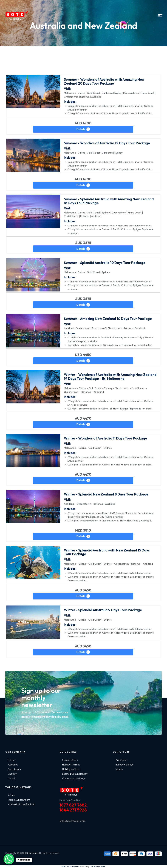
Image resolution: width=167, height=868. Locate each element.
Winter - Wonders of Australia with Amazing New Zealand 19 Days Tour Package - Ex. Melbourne (110, 377)
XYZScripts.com (98, 867)
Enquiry (12, 774)
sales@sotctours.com (73, 821)
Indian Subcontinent (19, 800)
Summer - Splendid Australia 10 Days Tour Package (105, 263)
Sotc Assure (15, 769)
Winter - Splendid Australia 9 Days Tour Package (103, 610)
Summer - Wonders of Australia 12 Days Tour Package (107, 143)
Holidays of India (71, 769)
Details (81, 129)
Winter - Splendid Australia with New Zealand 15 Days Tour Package (107, 552)
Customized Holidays (74, 778)
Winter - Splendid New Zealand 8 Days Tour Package (106, 494)
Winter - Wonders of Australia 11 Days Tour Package (105, 438)
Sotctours (32, 853)
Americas (121, 760)
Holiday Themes (71, 765)
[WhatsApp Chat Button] (9, 859)
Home (11, 760)
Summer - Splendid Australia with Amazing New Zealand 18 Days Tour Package (109, 201)
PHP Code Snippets (70, 867)
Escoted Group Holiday (75, 774)
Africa (12, 795)
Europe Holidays (124, 765)
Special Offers (70, 760)
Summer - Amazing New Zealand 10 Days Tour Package (108, 319)
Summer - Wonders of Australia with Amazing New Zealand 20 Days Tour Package (104, 81)
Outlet (12, 778)
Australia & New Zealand (22, 804)
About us (13, 765)
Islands (119, 769)
